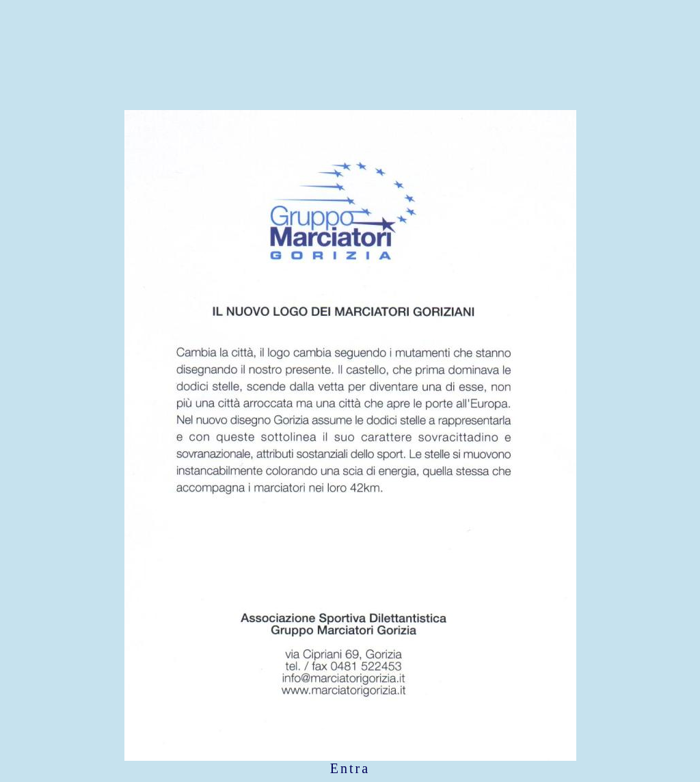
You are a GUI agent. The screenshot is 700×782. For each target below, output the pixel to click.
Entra (350, 768)
